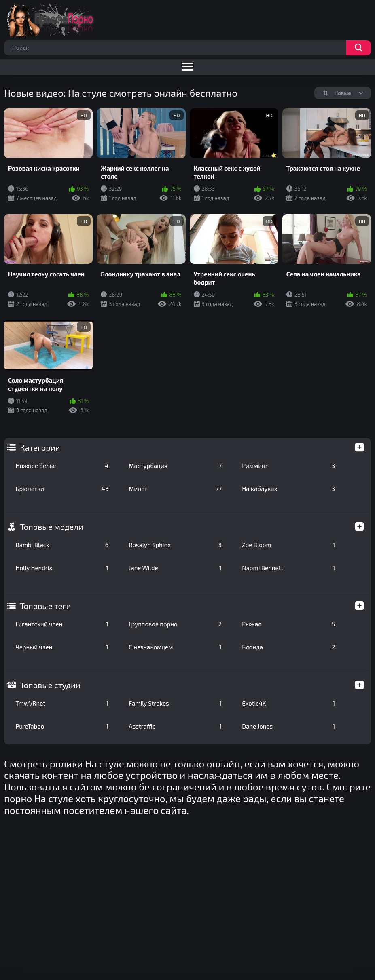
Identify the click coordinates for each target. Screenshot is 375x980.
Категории (40, 447)
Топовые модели (51, 527)
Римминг (288, 466)
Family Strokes (175, 703)
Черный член (62, 647)
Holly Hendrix (62, 568)
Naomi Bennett (288, 568)
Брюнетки (62, 489)
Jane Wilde (175, 568)
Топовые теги (45, 606)
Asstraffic (175, 726)
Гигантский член (62, 624)
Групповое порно (175, 624)
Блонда (288, 647)
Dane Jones (288, 726)
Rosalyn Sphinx (175, 545)
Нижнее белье (62, 466)
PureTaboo (62, 726)
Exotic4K (288, 703)
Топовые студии (50, 685)
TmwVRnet (62, 703)
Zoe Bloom (288, 545)
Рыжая (288, 624)
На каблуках (288, 489)
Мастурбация (175, 466)
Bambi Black (62, 545)
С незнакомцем (175, 647)
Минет (175, 489)
